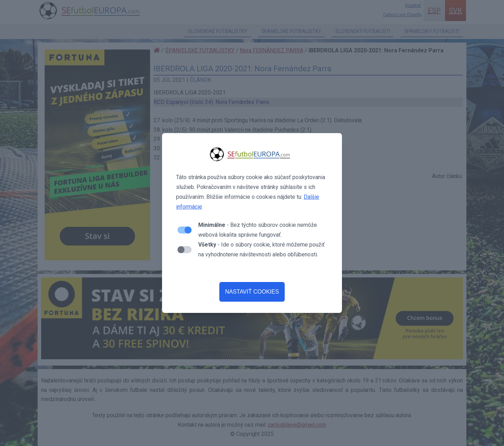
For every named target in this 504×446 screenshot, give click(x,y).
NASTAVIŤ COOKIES (252, 292)
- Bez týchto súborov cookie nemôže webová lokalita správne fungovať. (258, 230)
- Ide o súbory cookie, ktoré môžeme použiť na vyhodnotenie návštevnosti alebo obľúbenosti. (261, 250)
